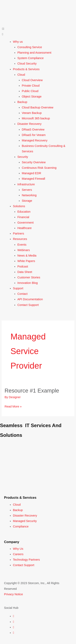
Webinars (24, 250)
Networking (29, 195)
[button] (38, 29)
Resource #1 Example (32, 391)
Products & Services (26, 69)
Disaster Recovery (29, 124)
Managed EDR (32, 173)
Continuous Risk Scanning (39, 168)
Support (18, 288)
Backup (22, 102)
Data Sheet (25, 272)
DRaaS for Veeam (34, 135)
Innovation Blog (28, 283)
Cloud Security (27, 64)
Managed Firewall (34, 179)
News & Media (27, 256)
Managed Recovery (35, 140)
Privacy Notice (13, 594)
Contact (22, 294)
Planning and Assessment (34, 53)
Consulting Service (30, 47)
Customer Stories (29, 277)
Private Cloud (31, 86)
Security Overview (34, 162)
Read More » (13, 406)
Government (26, 223)
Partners (19, 233)
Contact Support (28, 305)
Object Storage (32, 97)
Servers (27, 190)
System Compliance (31, 58)
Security (23, 157)
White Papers (26, 261)
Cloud (21, 75)
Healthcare (25, 228)
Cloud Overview (32, 80)
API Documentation (30, 299)
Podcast (23, 266)
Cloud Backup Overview (38, 107)
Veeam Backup (32, 113)
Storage (27, 201)
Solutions (19, 206)
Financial (23, 217)
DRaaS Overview (33, 129)
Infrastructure (26, 184)
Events (22, 245)
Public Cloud (30, 91)
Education (24, 212)
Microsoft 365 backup (36, 118)
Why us (18, 42)
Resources (20, 239)
